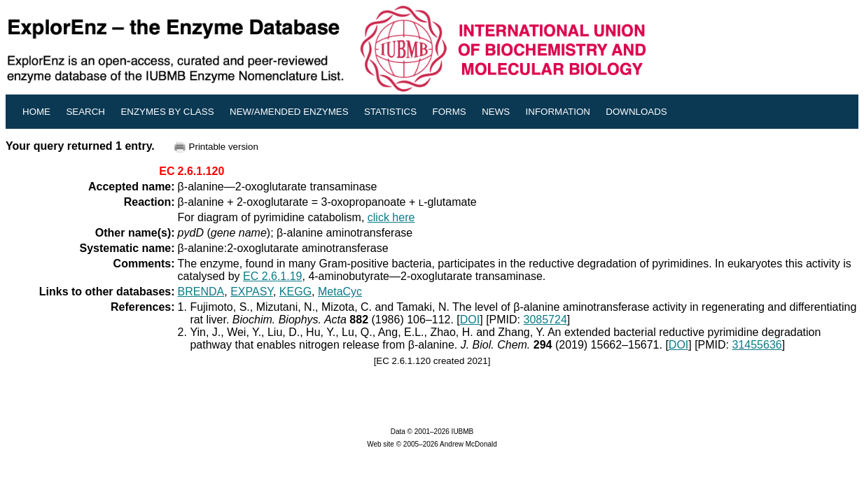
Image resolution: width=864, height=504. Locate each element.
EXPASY (252, 292)
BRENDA (201, 292)
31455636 (757, 345)
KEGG (295, 292)
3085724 (545, 320)
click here (391, 217)
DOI (470, 320)
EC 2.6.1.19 (273, 276)
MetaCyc (340, 292)
